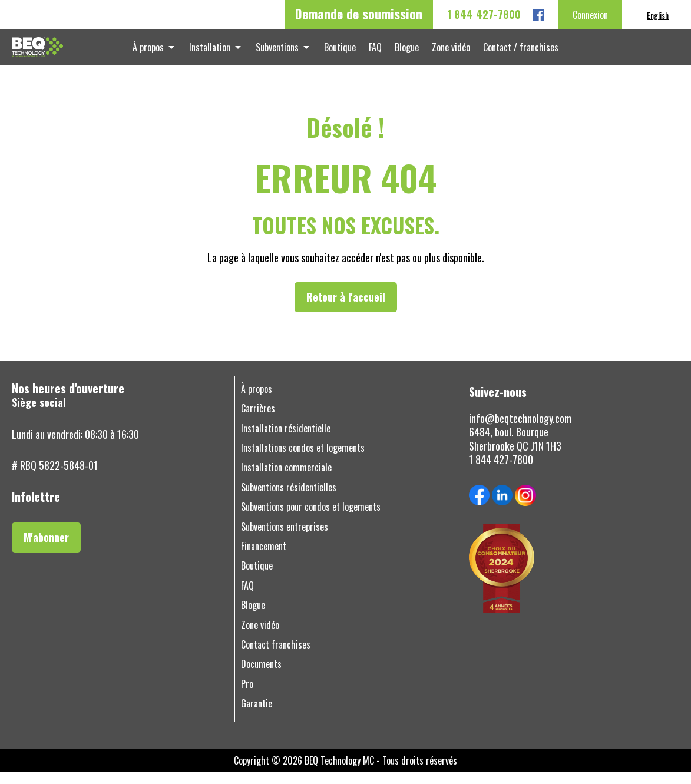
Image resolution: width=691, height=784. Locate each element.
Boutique (341, 53)
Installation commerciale (286, 479)
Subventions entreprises (285, 539)
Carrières (258, 420)
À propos (156, 53)
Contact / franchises (513, 53)
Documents (261, 676)
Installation (216, 53)
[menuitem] (658, 15)
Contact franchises (276, 656)
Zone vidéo (445, 53)
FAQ (374, 53)
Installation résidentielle (286, 440)
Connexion (590, 15)
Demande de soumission (359, 14)
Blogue (403, 53)
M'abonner (46, 549)
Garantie (257, 715)
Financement (264, 558)
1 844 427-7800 (484, 14)
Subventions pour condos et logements (311, 519)
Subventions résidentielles (289, 499)
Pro (247, 696)
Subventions (281, 53)
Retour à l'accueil (346, 309)
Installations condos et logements (303, 460)
